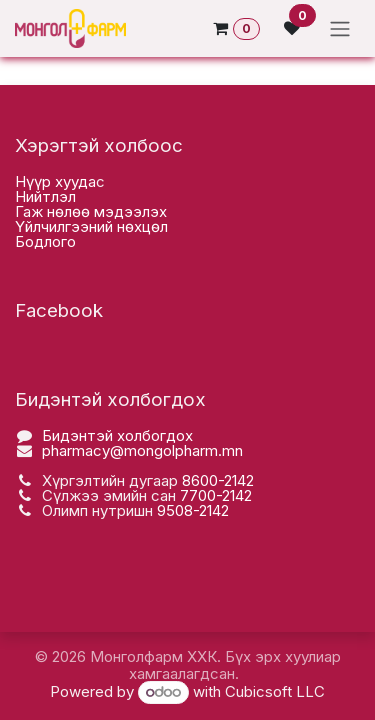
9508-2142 (193, 510)
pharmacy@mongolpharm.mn (142, 450)
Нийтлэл (45, 196)
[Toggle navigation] (340, 28)
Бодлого (45, 241)
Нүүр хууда (55, 181)
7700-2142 (216, 495)
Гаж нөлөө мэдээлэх (91, 211)
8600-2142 (218, 480)
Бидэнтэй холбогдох (117, 435)
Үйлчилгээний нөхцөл (91, 226)
